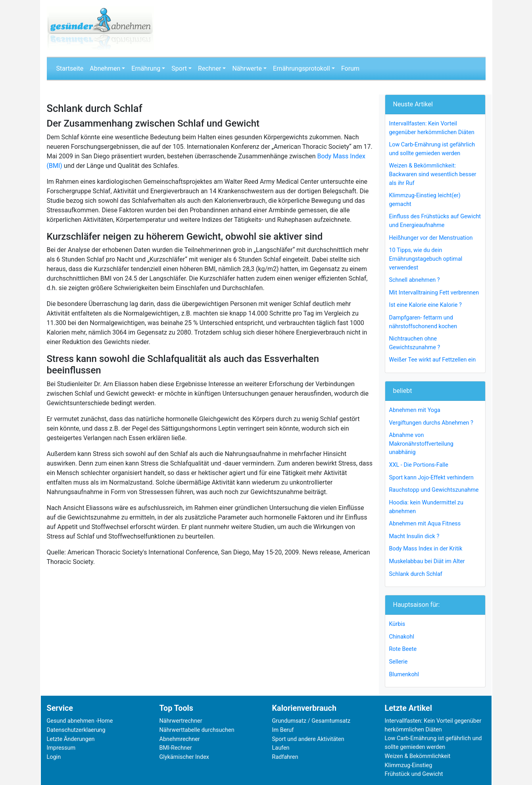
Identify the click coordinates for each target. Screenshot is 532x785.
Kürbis (397, 624)
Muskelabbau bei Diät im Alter (427, 561)
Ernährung (146, 68)
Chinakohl (402, 637)
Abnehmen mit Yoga (415, 410)
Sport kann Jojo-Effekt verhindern (431, 478)
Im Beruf (283, 730)
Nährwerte (247, 68)
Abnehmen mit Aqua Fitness (425, 524)
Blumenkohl (404, 674)
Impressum (61, 748)
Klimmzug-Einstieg (409, 765)
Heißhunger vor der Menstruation (431, 238)
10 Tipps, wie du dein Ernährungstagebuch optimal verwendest (426, 259)
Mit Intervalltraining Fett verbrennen (434, 293)
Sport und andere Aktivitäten (308, 739)
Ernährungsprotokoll (302, 68)
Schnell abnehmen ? (415, 280)
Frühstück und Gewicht (414, 774)
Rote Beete (403, 649)
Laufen (281, 748)
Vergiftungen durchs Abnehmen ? (431, 423)
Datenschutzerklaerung (76, 730)
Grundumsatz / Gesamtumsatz (311, 721)
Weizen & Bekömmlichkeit (418, 756)
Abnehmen (105, 68)
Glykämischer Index (184, 757)
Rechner (209, 68)
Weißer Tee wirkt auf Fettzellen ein (433, 360)
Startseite (70, 68)
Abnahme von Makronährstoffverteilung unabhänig (421, 444)
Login (54, 757)
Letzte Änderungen (71, 739)
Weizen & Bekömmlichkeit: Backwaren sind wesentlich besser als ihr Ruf (433, 174)
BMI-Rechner (176, 748)
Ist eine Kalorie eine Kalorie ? (425, 305)
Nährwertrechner (181, 721)
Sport (179, 68)
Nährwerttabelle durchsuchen (197, 730)
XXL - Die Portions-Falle (419, 465)
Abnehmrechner (180, 739)
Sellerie (399, 662)
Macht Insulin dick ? (414, 536)
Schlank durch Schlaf (416, 574)
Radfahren (285, 757)
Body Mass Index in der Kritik (426, 549)
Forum (350, 68)
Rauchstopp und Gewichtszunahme (434, 490)
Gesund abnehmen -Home (80, 721)
